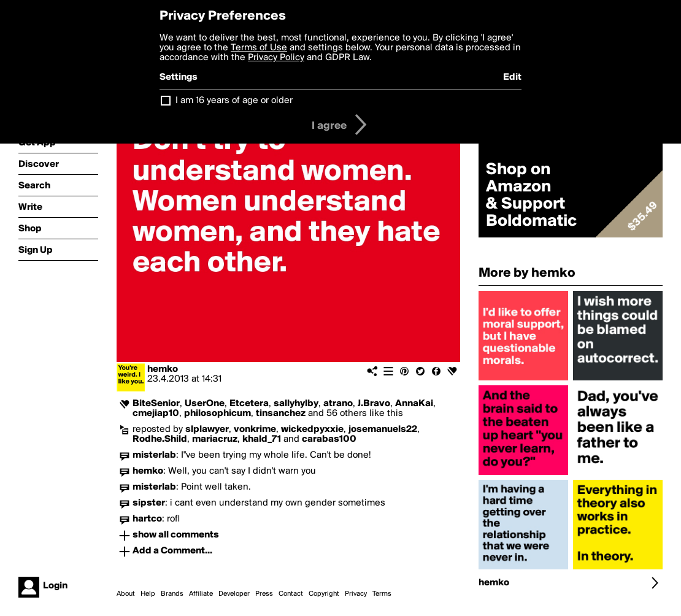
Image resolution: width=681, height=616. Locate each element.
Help (148, 594)
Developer (234, 594)
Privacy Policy (276, 58)
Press (264, 594)
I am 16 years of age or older (234, 101)
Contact (291, 594)
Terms (382, 594)
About (126, 594)
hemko (163, 369)
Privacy (356, 594)
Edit (512, 77)
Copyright (324, 594)
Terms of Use (259, 48)
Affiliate (201, 594)
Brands (172, 594)
